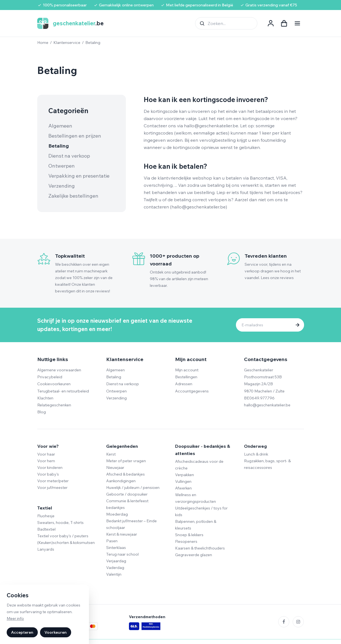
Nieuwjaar (115, 468)
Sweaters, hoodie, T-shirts (60, 523)
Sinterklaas (116, 548)
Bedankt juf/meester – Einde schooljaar (131, 524)
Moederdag (117, 514)
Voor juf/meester (52, 488)
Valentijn (114, 574)
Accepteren (22, 632)
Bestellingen (186, 377)
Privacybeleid (50, 377)
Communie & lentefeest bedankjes (127, 504)
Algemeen (60, 126)
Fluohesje (46, 516)
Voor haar (46, 454)
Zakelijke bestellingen (73, 196)
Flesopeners (186, 541)
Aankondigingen (121, 481)
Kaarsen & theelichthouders (200, 548)
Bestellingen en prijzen (75, 136)
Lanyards (46, 549)
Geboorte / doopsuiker (127, 494)
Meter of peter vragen (126, 461)
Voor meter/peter (53, 481)
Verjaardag (116, 561)
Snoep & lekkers (189, 535)
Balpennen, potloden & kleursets (196, 525)
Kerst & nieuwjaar (122, 534)
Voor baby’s (48, 474)
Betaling (59, 146)
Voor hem (46, 461)
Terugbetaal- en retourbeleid (63, 391)
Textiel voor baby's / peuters (63, 536)
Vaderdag (115, 568)
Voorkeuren (56, 632)
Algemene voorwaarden (59, 370)
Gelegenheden (122, 446)
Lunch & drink (256, 454)
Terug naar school (122, 554)
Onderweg (255, 446)
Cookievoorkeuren (54, 384)
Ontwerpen (62, 166)
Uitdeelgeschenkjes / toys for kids (201, 511)
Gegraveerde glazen (194, 555)
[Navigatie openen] (297, 23)
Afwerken (183, 488)
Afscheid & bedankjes (125, 474)
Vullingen (183, 481)
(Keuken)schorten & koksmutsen (66, 543)
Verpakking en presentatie (79, 176)
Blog (42, 412)
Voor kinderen (50, 468)
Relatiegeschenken (54, 405)
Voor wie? (48, 446)
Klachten (45, 398)
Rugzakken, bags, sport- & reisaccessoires (267, 464)
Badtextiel (46, 529)
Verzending (62, 186)
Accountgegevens (192, 391)
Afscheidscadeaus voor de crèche (199, 465)
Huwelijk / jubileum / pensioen (133, 488)
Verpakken (185, 475)
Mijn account (187, 370)
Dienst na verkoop (69, 156)
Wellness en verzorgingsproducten (196, 498)
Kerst (111, 454)
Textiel (45, 508)
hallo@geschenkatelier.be (267, 405)
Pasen (112, 541)
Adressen (184, 384)
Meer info (15, 618)
